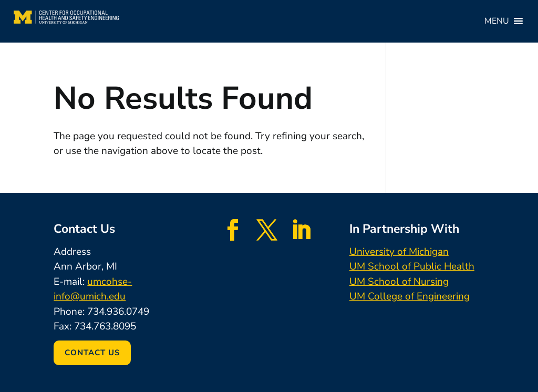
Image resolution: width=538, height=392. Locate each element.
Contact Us (92, 353)
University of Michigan (399, 252)
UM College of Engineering (410, 296)
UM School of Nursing (399, 282)
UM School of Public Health (412, 266)
